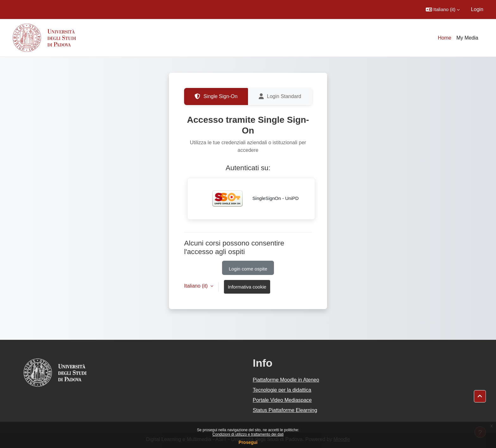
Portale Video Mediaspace (282, 400)
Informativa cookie (247, 287)
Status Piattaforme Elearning (285, 410)
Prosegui (248, 442)
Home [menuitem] (445, 38)
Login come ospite (248, 269)
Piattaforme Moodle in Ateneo (286, 380)
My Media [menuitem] (467, 38)
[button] (443, 9)
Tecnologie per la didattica (282, 390)
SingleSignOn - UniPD (251, 199)
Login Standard (280, 96)
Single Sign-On (216, 96)
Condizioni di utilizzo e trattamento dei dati (248, 434)
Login (477, 9)
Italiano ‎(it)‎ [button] (197, 286)
